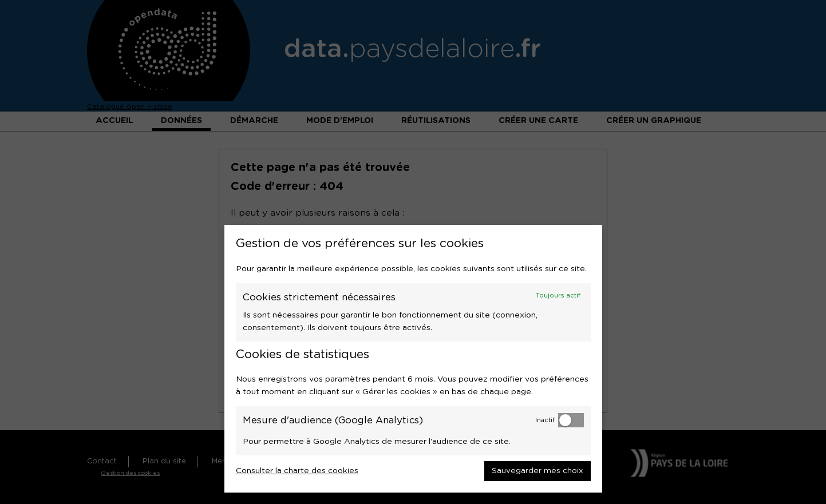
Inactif (545, 420)
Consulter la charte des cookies (297, 471)
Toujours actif (558, 295)
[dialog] (413, 359)
